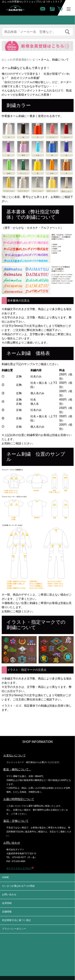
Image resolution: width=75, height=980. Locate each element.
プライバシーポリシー (14, 929)
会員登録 (7, 903)
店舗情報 (7, 912)
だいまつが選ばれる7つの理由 (18, 886)
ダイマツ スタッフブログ (19, 868)
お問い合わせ (9, 895)
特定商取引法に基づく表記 (16, 920)
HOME (5, 877)
